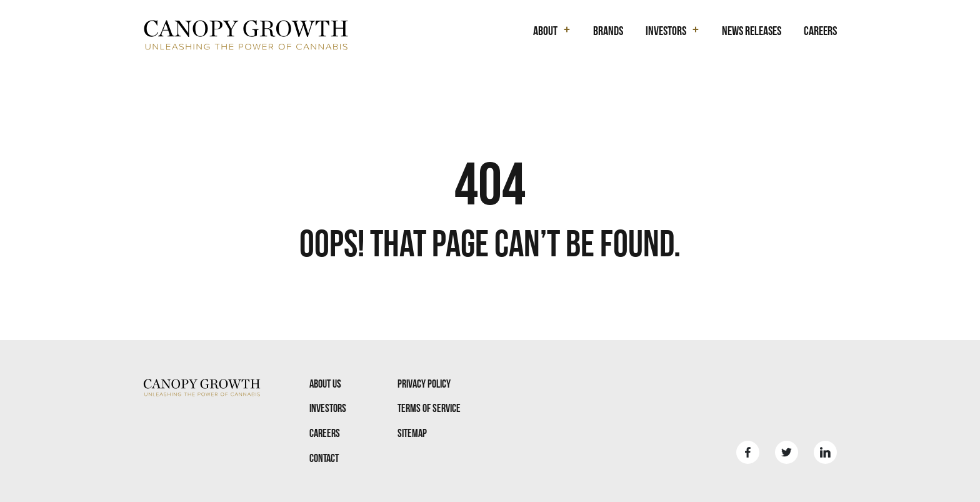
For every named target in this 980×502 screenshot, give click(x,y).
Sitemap (412, 433)
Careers (820, 31)
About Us (325, 384)
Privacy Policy (424, 384)
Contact (324, 458)
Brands (608, 31)
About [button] (545, 31)
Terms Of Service (429, 408)
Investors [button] (666, 31)
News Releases (752, 31)
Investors (328, 408)
